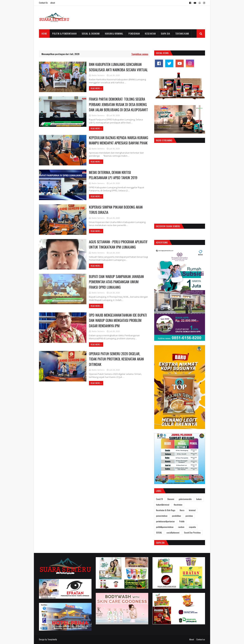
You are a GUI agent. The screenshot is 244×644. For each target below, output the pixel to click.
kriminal (192, 510)
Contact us (201, 639)
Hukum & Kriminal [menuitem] (114, 33)
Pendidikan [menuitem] (134, 33)
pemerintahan (162, 516)
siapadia (192, 527)
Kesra (182, 510)
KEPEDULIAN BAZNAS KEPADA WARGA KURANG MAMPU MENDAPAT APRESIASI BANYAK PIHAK (119, 140)
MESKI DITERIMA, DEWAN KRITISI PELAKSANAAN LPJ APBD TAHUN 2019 (113, 175)
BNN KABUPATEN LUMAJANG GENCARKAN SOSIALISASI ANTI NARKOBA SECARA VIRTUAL (118, 67)
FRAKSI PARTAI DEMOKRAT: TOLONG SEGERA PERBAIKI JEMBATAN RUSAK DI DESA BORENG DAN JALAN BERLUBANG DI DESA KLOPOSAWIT (118, 104)
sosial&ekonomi (173, 533)
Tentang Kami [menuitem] (182, 33)
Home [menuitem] (44, 33)
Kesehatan (178, 505)
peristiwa (189, 516)
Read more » (96, 88)
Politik (182, 521)
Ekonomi (171, 499)
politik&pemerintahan (165, 527)
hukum (199, 499)
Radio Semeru (98, 75)
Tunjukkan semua (140, 54)
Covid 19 (159, 499)
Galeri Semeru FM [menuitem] (50, 42)
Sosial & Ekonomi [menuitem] (91, 33)
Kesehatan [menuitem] (150, 33)
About (192, 639)
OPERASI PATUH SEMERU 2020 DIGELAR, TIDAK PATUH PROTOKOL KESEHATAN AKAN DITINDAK (116, 359)
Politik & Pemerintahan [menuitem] (64, 33)
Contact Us (43, 3)
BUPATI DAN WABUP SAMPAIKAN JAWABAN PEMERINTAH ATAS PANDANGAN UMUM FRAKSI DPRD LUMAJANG (116, 282)
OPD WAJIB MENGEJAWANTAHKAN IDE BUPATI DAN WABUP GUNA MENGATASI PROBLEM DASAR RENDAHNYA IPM (118, 320)
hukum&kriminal (163, 505)
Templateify (52, 639)
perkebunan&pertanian (165, 521)
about (53, 3)
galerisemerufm (185, 499)
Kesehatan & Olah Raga (166, 510)
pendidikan (176, 516)
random (181, 527)
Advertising (162, 242)
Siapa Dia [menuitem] (165, 33)
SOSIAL (159, 533)
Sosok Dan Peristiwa (192, 533)
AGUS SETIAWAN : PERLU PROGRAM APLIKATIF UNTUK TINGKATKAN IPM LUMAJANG (118, 244)
